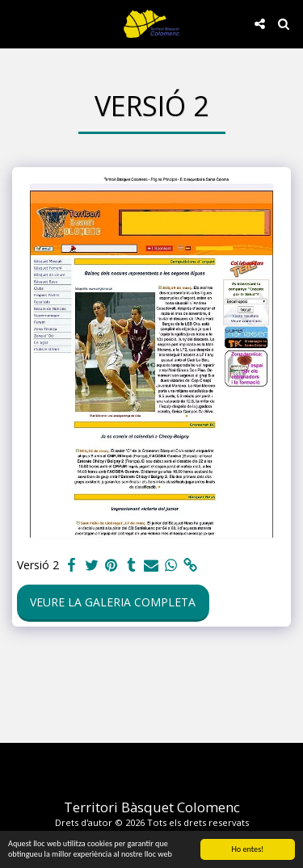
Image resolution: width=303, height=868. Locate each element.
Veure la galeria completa (113, 602)
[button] (18, 23)
